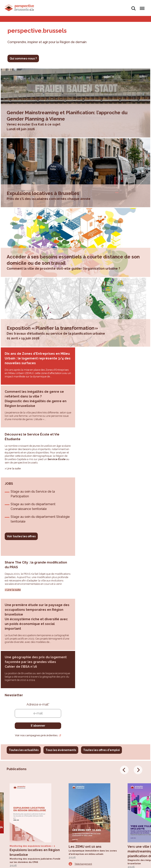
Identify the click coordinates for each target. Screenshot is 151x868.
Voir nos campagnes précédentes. (112, 568)
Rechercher (134, 8)
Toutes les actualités (24, 582)
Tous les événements (61, 582)
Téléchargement (24, 704)
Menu (141, 7)
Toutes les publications (25, 726)
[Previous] (124, 602)
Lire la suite (14, 430)
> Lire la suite (13, 503)
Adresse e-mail (113, 537)
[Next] (138, 602)
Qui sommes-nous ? (23, 58)
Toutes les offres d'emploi (101, 582)
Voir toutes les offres (96, 449)
